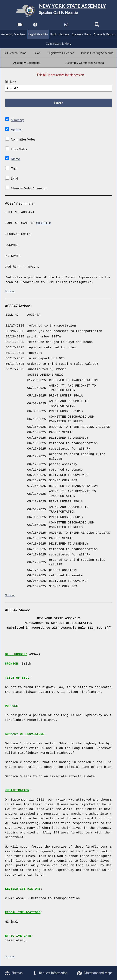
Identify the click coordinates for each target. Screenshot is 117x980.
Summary (17, 120)
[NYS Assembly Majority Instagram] (66, 26)
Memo (15, 159)
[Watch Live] (20, 26)
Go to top (10, 291)
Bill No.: (10, 82)
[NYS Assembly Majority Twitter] (51, 26)
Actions (16, 130)
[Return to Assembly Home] (58, 11)
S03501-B (44, 224)
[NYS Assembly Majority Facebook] (35, 26)
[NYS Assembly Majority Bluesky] (82, 26)
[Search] (97, 26)
